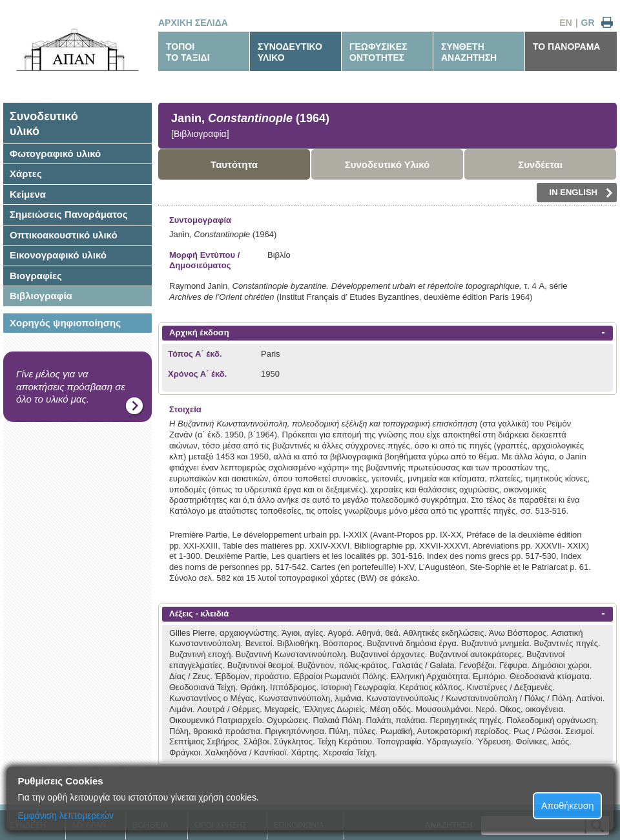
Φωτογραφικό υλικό (55, 153)
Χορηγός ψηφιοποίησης (65, 323)
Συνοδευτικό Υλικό (387, 164)
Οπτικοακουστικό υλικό (64, 235)
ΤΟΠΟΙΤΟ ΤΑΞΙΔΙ (188, 52)
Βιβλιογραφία (41, 296)
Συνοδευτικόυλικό (44, 124)
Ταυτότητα (234, 164)
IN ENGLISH (581, 193)
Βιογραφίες (36, 276)
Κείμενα (28, 194)
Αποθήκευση (568, 806)
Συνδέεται (540, 164)
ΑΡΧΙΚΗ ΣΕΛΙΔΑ (193, 23)
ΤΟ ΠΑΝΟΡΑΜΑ (566, 47)
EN (565, 23)
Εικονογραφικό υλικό (58, 255)
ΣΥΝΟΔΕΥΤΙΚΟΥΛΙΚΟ (290, 52)
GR (588, 23)
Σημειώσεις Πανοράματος (69, 214)
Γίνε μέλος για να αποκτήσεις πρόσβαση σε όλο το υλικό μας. (71, 386)
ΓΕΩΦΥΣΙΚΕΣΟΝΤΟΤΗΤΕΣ (378, 52)
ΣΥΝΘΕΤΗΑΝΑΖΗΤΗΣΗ (469, 52)
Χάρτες (26, 173)
